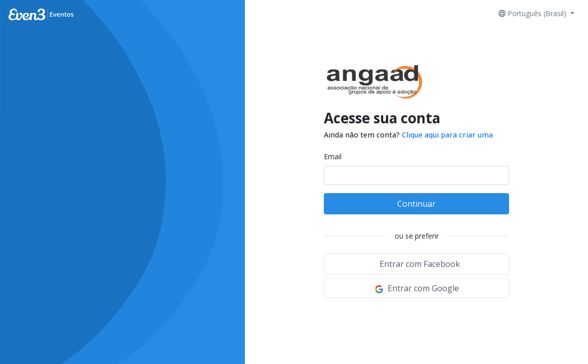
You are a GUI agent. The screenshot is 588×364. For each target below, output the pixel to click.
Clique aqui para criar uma (447, 135)
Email (333, 156)
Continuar (416, 204)
